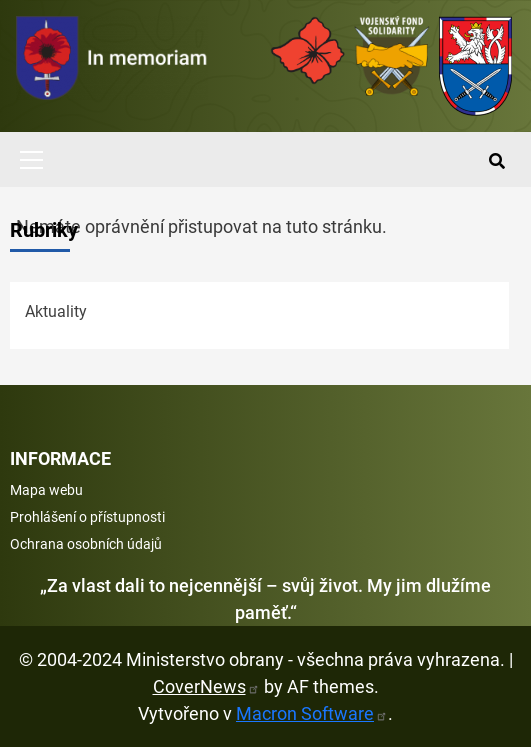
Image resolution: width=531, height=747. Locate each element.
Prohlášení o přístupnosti (87, 517)
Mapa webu (46, 490)
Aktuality (56, 311)
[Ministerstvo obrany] (476, 66)
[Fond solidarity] (392, 56)
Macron (312, 713)
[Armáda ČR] (308, 50)
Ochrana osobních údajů (86, 544)
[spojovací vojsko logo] (112, 66)
